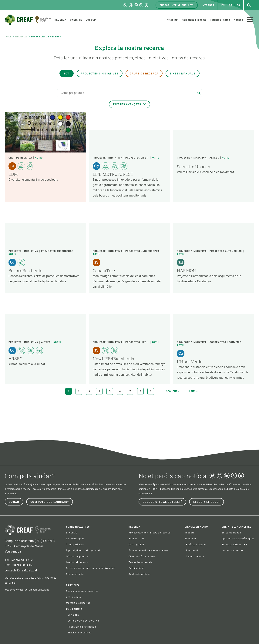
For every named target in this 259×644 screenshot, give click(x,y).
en (223, 5)
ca (231, 5)
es (238, 5)
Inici (8, 37)
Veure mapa (13, 552)
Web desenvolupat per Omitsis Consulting (27, 590)
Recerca (21, 37)
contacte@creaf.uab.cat (21, 570)
